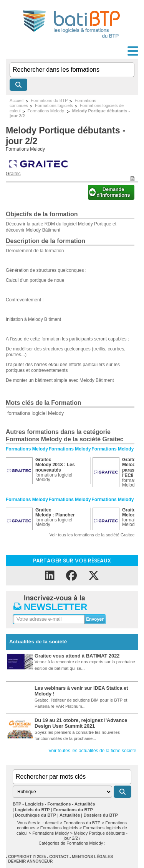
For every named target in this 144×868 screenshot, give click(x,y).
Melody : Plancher (55, 515)
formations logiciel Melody (36, 413)
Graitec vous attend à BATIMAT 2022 (77, 656)
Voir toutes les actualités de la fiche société (92, 751)
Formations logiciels (54, 105)
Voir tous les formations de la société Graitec (92, 535)
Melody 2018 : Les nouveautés (55, 467)
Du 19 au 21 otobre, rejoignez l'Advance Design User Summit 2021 (81, 723)
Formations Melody (46, 111)
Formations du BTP (49, 100)
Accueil (17, 100)
